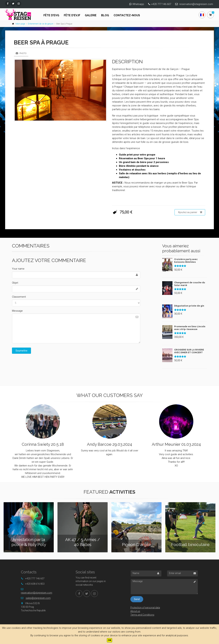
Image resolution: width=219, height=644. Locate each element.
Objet (15, 283)
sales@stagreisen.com (38, 598)
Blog (105, 15)
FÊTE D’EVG (51, 15)
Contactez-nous (127, 15)
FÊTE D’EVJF (72, 15)
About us (135, 611)
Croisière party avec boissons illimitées (186, 261)
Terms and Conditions (142, 615)
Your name (18, 269)
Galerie (91, 15)
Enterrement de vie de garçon (41, 24)
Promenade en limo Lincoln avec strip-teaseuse (190, 328)
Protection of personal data (145, 608)
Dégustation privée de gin (189, 306)
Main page (20, 24)
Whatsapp (138, 4)
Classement (19, 297)
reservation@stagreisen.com (196, 4)
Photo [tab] (21, 53)
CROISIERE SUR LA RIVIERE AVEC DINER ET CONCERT (189, 351)
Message (17, 311)
